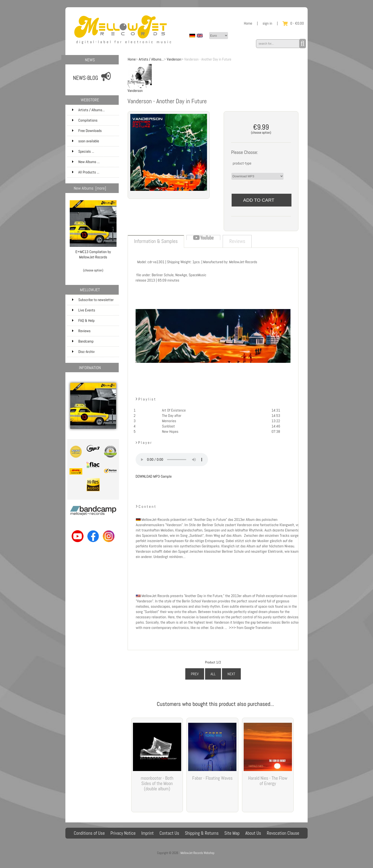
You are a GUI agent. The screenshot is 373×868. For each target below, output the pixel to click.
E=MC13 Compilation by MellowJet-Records (93, 252)
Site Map (232, 833)
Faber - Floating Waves (212, 778)
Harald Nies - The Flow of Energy (268, 781)
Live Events (84, 310)
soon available (95, 141)
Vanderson (174, 59)
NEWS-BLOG (86, 78)
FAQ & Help (83, 320)
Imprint (148, 833)
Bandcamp (83, 341)
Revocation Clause (283, 833)
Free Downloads (95, 131)
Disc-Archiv (83, 352)
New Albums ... (86, 162)
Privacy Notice (123, 833)
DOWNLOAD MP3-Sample (154, 476)
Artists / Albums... (151, 59)
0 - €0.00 (293, 23)
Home (248, 23)
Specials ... (83, 151)
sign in (267, 23)
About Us (253, 833)
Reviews (81, 331)
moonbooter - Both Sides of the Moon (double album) (157, 783)
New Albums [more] (90, 188)
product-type (242, 163)
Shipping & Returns (202, 833)
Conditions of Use (89, 833)
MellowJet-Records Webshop (197, 853)
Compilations (95, 120)
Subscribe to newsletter (93, 300)
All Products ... (86, 172)
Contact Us (169, 833)
